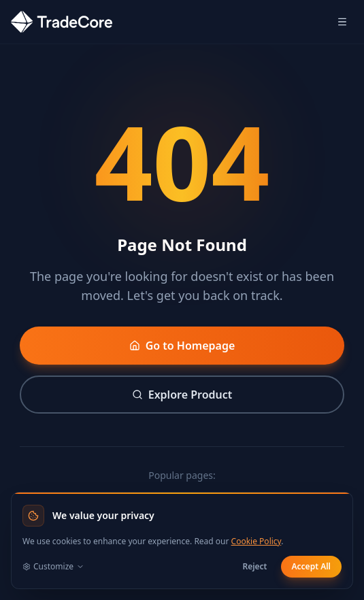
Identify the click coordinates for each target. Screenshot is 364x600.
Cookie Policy (257, 541)
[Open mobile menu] (342, 22)
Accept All (312, 566)
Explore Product (182, 395)
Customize (53, 567)
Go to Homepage (182, 346)
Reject (254, 566)
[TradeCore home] (62, 22)
